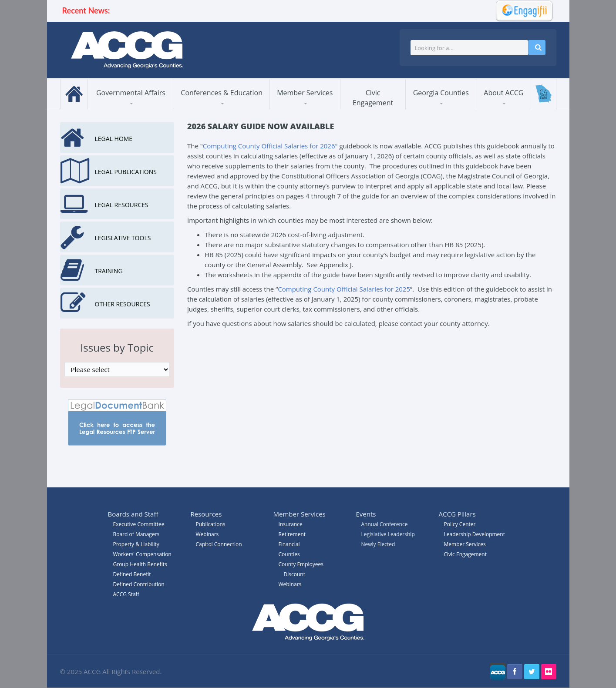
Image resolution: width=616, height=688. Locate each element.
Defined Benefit (132, 574)
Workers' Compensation (142, 554)
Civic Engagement (373, 98)
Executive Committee (139, 524)
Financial (289, 544)
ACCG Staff (126, 594)
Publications (211, 524)
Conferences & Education (222, 93)
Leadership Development (475, 534)
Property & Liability (136, 544)
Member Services (305, 93)
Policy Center (460, 524)
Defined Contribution (139, 584)
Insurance (291, 524)
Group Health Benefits (140, 564)
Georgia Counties (441, 93)
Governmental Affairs (131, 93)
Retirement (292, 534)
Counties (289, 554)
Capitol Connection (219, 544)
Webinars (290, 584)
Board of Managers (136, 534)
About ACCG (503, 93)
